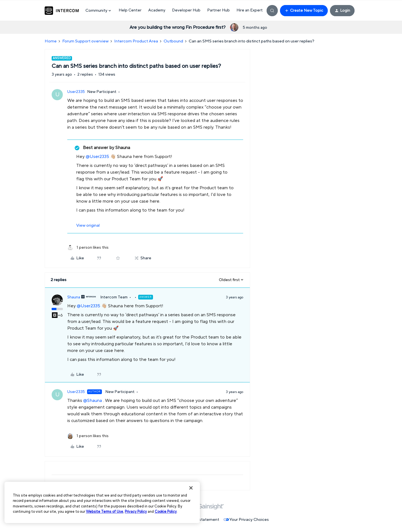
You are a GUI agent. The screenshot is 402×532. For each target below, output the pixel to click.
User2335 (76, 92)
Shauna (74, 297)
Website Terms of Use (105, 512)
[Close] (191, 488)
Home (51, 41)
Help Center (130, 10)
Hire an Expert (250, 10)
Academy (157, 10)
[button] (304, 11)
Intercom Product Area (136, 41)
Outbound (173, 41)
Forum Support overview (85, 41)
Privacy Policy (136, 512)
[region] (102, 502)
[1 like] (88, 248)
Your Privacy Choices (246, 520)
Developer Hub (186, 10)
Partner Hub (218, 10)
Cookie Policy (166, 512)
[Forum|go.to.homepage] (62, 11)
